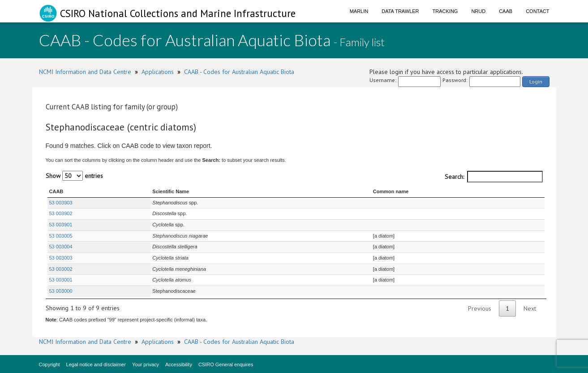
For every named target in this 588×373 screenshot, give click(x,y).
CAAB (506, 11)
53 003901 (61, 225)
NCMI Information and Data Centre (85, 72)
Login (536, 81)
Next (530, 308)
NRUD (478, 11)
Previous (480, 308)
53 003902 (61, 213)
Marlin (359, 11)
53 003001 (61, 280)
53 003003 (61, 258)
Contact (537, 11)
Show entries (74, 176)
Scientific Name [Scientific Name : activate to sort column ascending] (171, 191)
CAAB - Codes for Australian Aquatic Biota (239, 72)
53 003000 (61, 291)
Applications (158, 72)
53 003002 (61, 269)
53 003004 (61, 247)
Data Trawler (400, 11)
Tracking (445, 11)
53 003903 (61, 203)
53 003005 (61, 236)
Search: (494, 177)
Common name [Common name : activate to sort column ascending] (391, 191)
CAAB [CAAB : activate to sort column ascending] (56, 191)
